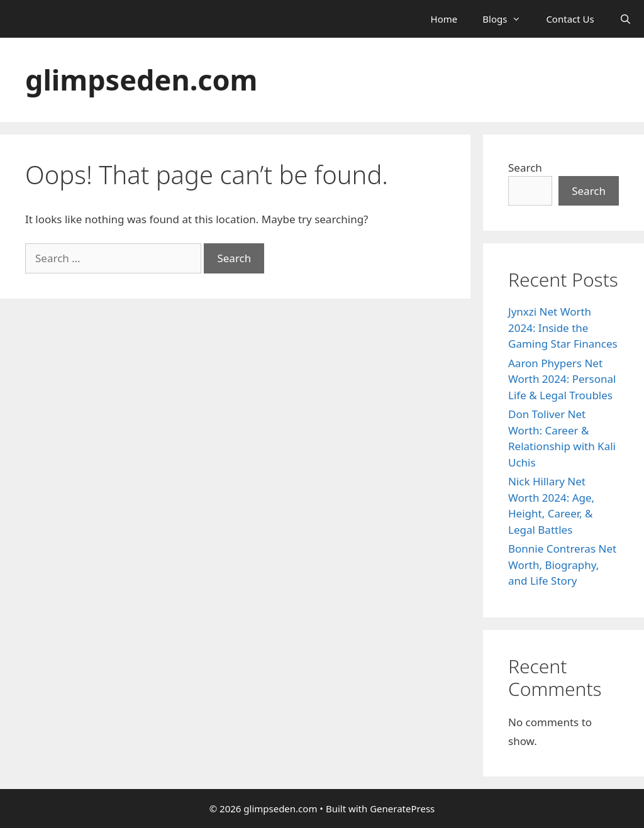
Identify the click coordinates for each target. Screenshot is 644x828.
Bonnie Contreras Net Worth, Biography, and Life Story (562, 565)
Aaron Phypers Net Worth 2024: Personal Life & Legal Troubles (562, 379)
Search (525, 168)
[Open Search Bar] (625, 19)
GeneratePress (402, 809)
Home (444, 19)
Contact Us (570, 19)
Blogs (508, 19)
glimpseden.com (142, 80)
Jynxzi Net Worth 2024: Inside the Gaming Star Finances (563, 328)
